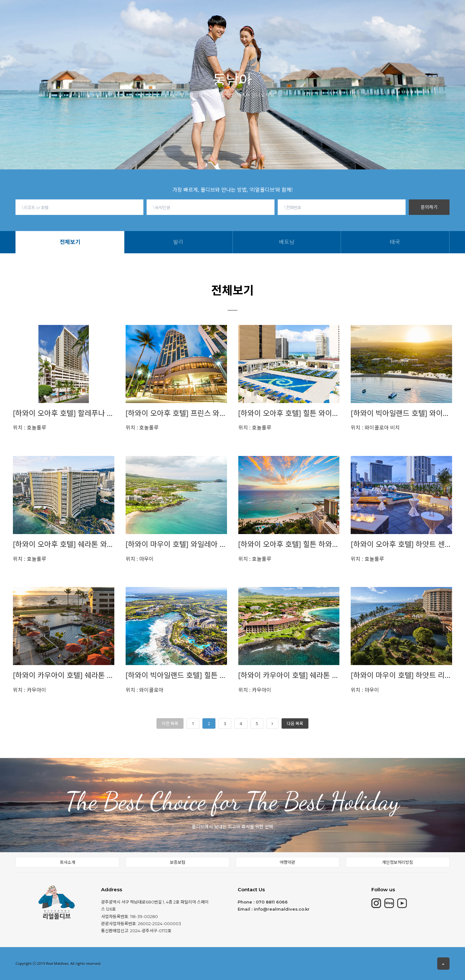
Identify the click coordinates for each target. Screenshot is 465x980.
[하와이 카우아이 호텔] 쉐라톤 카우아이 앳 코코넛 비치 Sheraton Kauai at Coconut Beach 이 (64, 675)
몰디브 (106, 14)
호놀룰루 (30, 428)
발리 (237, 22)
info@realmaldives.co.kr (282, 909)
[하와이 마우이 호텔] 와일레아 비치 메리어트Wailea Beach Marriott (176, 544)
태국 (272, 22)
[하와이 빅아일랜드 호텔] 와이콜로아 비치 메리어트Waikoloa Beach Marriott (401, 413)
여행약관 (287, 862)
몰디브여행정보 (259, 11)
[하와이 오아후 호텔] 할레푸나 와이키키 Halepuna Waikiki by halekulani (64, 413)
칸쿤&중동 (180, 13)
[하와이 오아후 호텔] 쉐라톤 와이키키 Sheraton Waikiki (64, 544)
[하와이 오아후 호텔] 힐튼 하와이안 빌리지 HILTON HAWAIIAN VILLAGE (289, 544)
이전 (170, 723)
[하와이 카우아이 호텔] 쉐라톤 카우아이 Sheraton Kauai (289, 675)
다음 (295, 723)
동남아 (217, 12)
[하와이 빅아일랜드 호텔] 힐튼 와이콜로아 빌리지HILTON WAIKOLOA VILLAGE (176, 675)
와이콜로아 (145, 690)
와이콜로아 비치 (375, 428)
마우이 (140, 559)
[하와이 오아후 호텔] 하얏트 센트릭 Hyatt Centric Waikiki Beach (401, 544)
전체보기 (218, 22)
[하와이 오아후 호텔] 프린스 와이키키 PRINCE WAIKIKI (176, 413)
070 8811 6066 (272, 902)
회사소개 (67, 862)
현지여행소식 (310, 9)
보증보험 (178, 862)
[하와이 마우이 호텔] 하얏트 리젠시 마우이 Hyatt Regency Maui (401, 675)
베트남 (255, 22)
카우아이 (30, 690)
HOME (73, 14)
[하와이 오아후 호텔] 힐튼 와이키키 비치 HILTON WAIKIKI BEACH (289, 413)
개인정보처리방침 (398, 862)
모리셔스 (141, 13)
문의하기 (429, 207)
